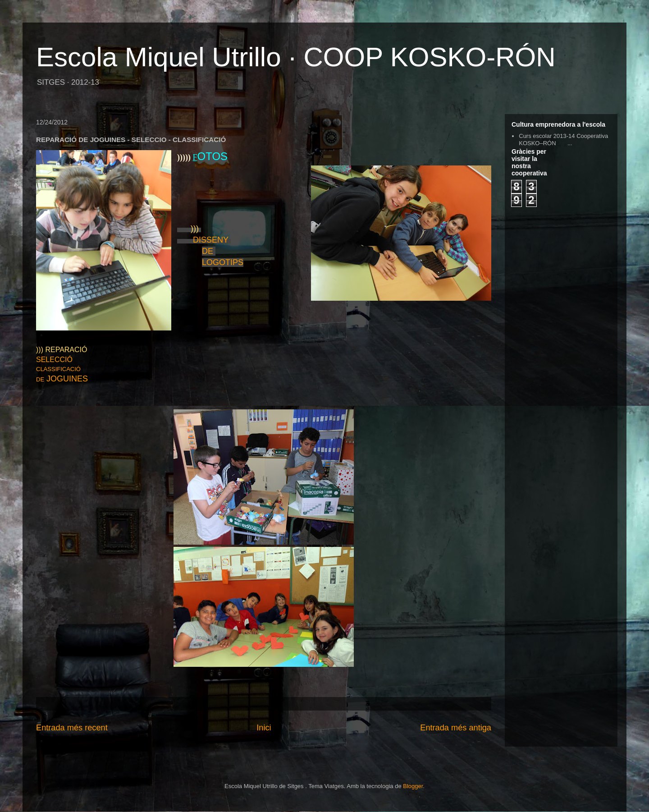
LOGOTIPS (223, 262)
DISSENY (212, 240)
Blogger (413, 786)
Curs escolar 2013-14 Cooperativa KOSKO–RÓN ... (563, 140)
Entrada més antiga (456, 728)
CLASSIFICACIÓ (59, 369)
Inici (264, 728)
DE (209, 251)
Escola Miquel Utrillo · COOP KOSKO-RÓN (296, 57)
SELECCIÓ (54, 360)
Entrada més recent (72, 728)
